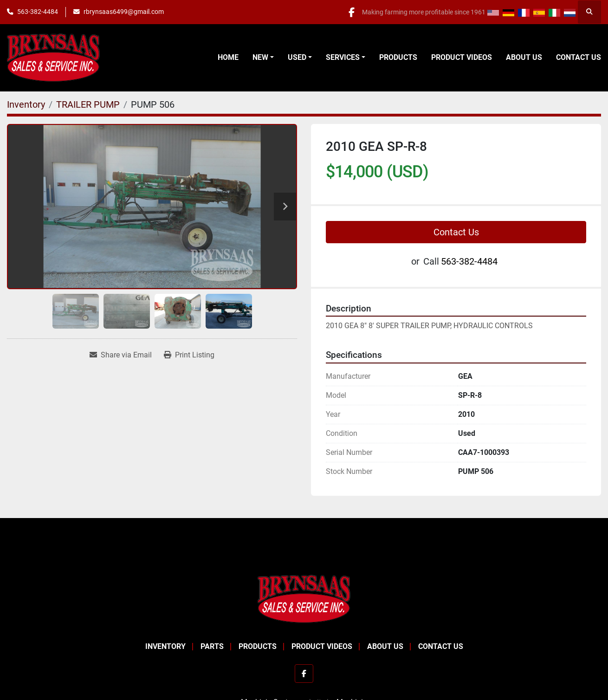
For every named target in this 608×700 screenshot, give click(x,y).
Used (297, 57)
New (260, 57)
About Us (524, 57)
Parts (212, 646)
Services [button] (343, 57)
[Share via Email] (121, 355)
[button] (263, 58)
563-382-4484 (38, 12)
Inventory (165, 646)
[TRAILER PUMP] (88, 104)
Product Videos (462, 57)
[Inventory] (26, 104)
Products (398, 57)
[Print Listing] (189, 355)
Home (228, 57)
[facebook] (350, 12)
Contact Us (579, 57)
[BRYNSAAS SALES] (304, 598)
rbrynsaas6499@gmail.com (124, 12)
